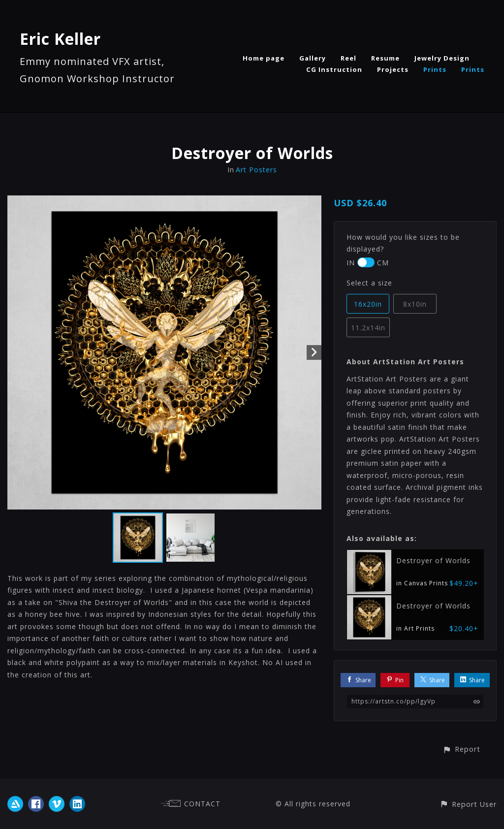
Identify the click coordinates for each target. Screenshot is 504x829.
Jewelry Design (442, 58)
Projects (393, 69)
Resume (385, 58)
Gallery (313, 58)
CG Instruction (334, 69)
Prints (435, 69)
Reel (348, 58)
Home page (264, 58)
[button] (461, 749)
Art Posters (256, 170)
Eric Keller (60, 39)
